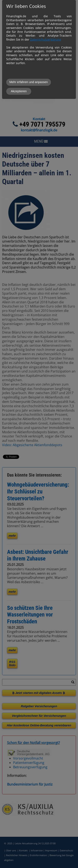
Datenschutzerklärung (46, 39)
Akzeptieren (19, 91)
